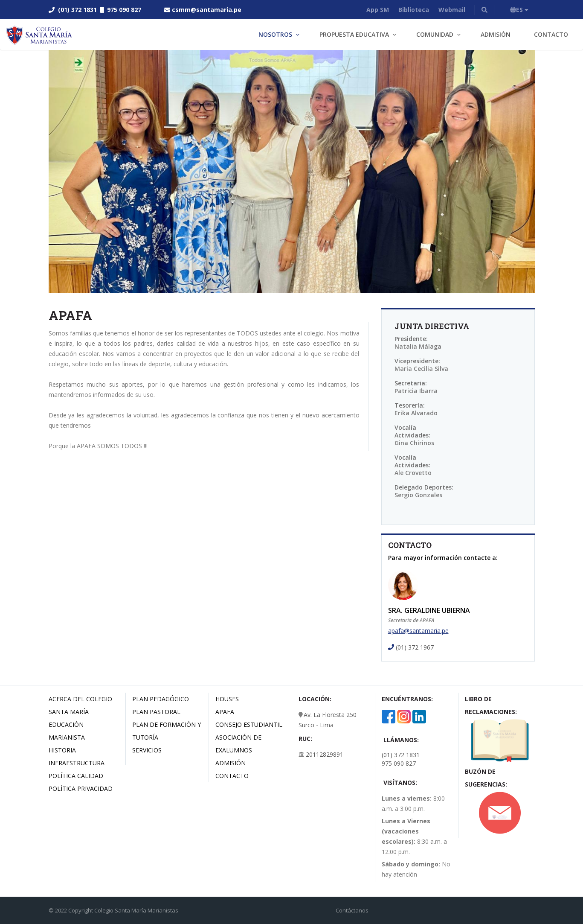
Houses (227, 699)
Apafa (225, 712)
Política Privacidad (81, 788)
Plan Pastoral (156, 712)
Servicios (147, 750)
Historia (62, 750)
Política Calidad (76, 776)
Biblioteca (414, 10)
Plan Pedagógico (161, 699)
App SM (378, 10)
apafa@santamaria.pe (418, 631)
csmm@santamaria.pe (207, 10)
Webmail (452, 10)
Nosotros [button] (275, 34)
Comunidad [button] (435, 34)
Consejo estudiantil (249, 724)
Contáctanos (352, 910)
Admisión (496, 34)
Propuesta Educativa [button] (354, 34)
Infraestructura (77, 763)
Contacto (551, 34)
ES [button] (519, 10)
